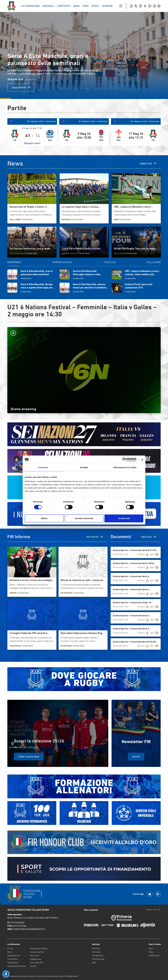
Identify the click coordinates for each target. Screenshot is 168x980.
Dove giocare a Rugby (39, 948)
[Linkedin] (154, 6)
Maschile (96, 948)
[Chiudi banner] (142, 460)
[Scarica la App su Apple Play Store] (150, 894)
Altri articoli (95, 537)
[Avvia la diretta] (84, 333)
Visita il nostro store (29, 756)
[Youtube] (150, 6)
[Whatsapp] (159, 6)
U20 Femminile (98, 959)
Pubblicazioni (154, 955)
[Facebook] (131, 6)
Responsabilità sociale (16, 966)
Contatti (33, 966)
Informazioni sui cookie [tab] (125, 467)
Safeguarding (35, 959)
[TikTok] (145, 6)
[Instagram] (140, 6)
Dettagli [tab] (84, 467)
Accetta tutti (124, 518)
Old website (12, 976)
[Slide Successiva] (16, 48)
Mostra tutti (153, 910)
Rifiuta (44, 518)
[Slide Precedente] (9, 48)
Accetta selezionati (84, 518)
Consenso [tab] (43, 467)
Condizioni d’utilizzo (26, 976)
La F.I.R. (11, 948)
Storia (10, 952)
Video (151, 952)
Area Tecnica (13, 959)
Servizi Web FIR (36, 963)
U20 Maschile (98, 955)
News (94, 963)
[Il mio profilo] (121, 6)
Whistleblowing (71, 976)
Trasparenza (13, 963)
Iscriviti (136, 756)
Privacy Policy (41, 976)
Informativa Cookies (56, 976)
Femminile (96, 952)
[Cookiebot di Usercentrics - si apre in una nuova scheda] (124, 460)
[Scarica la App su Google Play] (158, 894)
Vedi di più (149, 537)
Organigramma (14, 955)
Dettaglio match (32, 143)
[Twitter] (136, 6)
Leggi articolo (21, 87)
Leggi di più (148, 163)
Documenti (34, 955)
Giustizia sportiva (37, 952)
